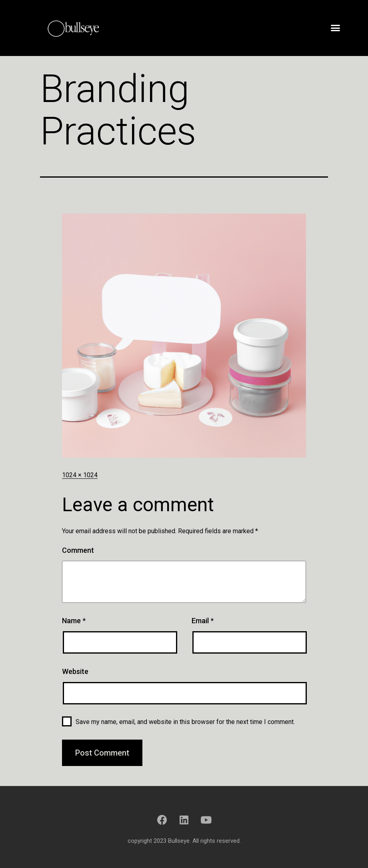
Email (203, 621)
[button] (335, 28)
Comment (78, 550)
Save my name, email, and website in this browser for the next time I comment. (185, 722)
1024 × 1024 (80, 475)
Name (74, 621)
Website (75, 671)
